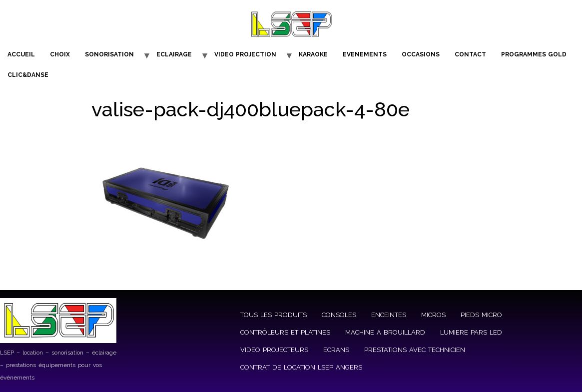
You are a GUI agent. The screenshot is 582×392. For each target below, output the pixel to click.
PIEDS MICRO (481, 315)
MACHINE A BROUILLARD (385, 332)
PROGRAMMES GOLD (534, 54)
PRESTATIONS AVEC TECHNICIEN (415, 350)
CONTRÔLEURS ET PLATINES (285, 332)
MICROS (433, 315)
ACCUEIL (21, 54)
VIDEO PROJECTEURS (274, 350)
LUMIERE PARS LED (471, 332)
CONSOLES (339, 315)
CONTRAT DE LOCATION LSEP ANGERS (301, 367)
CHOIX (60, 54)
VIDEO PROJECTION (245, 54)
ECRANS (336, 350)
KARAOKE (313, 54)
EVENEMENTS (365, 54)
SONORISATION (109, 54)
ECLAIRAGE (174, 54)
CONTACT (470, 54)
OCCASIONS (421, 54)
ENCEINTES (389, 315)
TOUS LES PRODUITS (274, 315)
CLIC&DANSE (28, 75)
